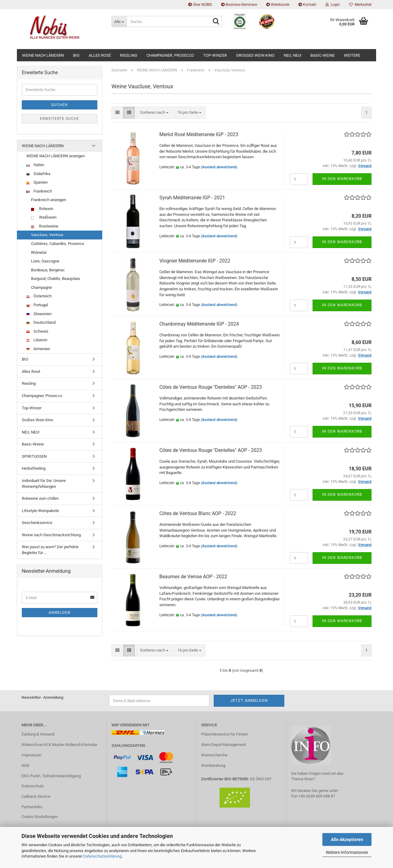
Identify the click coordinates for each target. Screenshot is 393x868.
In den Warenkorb (342, 179)
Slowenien (39, 314)
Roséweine (45, 226)
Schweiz (37, 331)
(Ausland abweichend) (219, 167)
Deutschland (41, 322)
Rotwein (42, 209)
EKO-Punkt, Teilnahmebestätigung (51, 776)
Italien (35, 165)
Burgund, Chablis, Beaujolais (56, 279)
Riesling (129, 55)
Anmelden (60, 613)
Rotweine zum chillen (40, 498)
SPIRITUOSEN (34, 456)
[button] (117, 113)
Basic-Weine (323, 55)
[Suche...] (119, 21)
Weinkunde (278, 5)
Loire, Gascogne (45, 261)
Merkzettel (360, 5)
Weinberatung (213, 765)
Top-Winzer (215, 55)
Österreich (39, 296)
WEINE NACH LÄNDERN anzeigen (56, 156)
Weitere (352, 55)
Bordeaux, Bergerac (48, 270)
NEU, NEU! (292, 55)
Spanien (37, 182)
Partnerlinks (32, 807)
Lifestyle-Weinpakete (40, 511)
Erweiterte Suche (60, 119)
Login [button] (333, 5)
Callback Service (36, 796)
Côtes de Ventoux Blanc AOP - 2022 (198, 513)
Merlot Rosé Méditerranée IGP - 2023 (199, 134)
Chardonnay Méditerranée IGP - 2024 (199, 324)
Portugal (37, 305)
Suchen (60, 105)
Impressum (31, 755)
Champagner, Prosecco (170, 55)
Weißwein (44, 217)
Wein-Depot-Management (224, 745)
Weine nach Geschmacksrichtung (51, 535)
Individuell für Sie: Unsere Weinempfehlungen (44, 484)
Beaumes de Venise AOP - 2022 (193, 577)
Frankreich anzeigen (49, 200)
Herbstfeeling (34, 468)
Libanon (37, 340)
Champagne (41, 287)
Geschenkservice (37, 523)
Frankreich (39, 191)
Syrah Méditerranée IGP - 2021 (192, 198)
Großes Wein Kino (255, 55)
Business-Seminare (239, 5)
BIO (76, 55)
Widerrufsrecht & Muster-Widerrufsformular (59, 745)
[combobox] (154, 113)
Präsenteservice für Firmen (225, 734)
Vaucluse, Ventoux (47, 235)
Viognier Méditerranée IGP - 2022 (195, 261)
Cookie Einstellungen (40, 817)
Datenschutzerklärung (102, 856)
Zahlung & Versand (38, 734)
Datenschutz (33, 786)
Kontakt (307, 5)
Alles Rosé (100, 55)
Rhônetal (39, 252)
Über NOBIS (200, 5)
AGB (25, 765)
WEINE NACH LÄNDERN (43, 55)
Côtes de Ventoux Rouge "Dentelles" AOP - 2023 (211, 387)
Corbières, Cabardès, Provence (58, 244)
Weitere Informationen (347, 852)
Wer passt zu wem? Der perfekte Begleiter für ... (50, 550)
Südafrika (38, 174)
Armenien (38, 349)
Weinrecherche (214, 755)
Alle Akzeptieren (347, 839)
